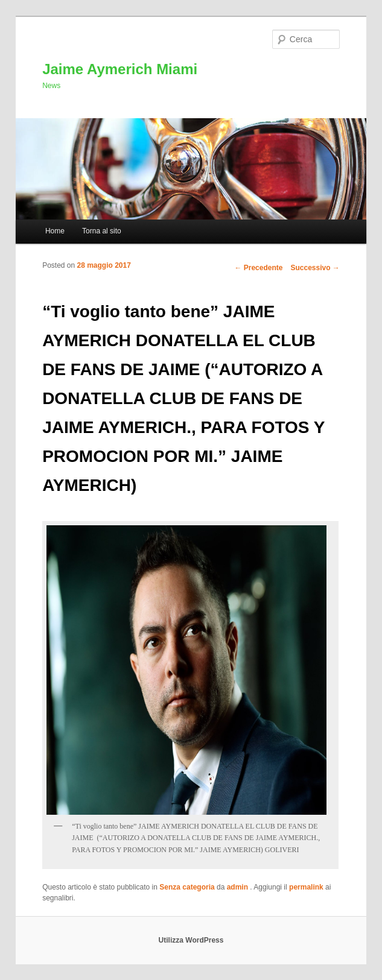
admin (239, 887)
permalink (306, 887)
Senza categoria (187, 887)
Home (55, 231)
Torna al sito (102, 231)
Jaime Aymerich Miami (120, 69)
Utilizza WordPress (191, 940)
